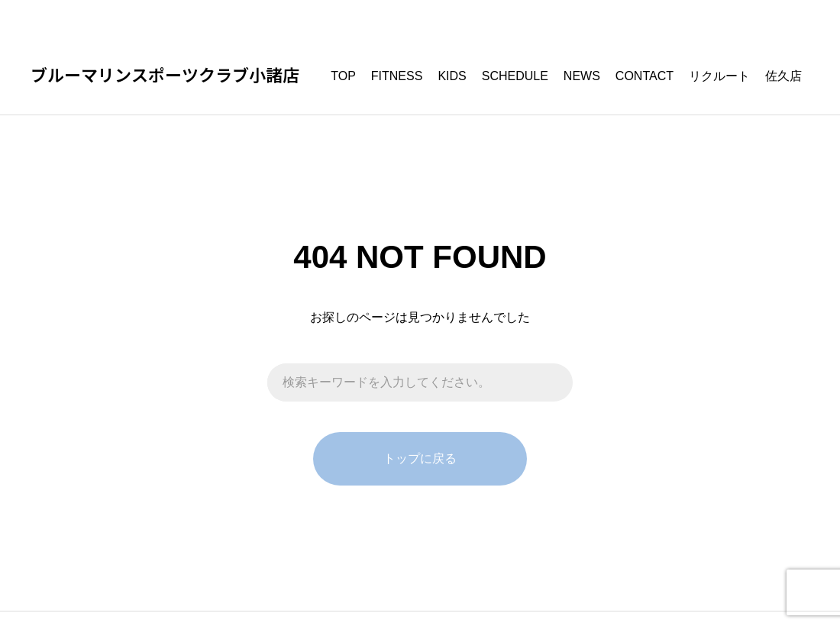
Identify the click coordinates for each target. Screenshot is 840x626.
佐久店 (783, 76)
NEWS (582, 76)
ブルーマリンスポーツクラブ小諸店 (165, 76)
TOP (343, 76)
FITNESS (397, 76)
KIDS (452, 76)
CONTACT (645, 76)
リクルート (719, 76)
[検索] (554, 382)
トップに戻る (420, 458)
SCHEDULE (515, 76)
